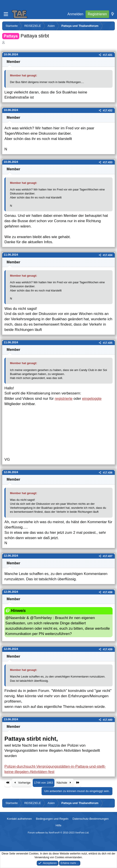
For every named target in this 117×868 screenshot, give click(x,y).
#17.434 (108, 255)
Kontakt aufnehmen (19, 819)
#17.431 (108, 55)
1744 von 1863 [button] (44, 783)
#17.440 (108, 720)
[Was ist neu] (113, 14)
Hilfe (58, 825)
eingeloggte (92, 399)
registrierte (64, 399)
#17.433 (108, 162)
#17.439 (108, 649)
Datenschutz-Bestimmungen (91, 819)
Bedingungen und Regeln (52, 819)
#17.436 (108, 473)
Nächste (64, 783)
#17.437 (108, 556)
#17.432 (108, 111)
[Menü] (6, 14)
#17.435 (108, 343)
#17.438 (108, 592)
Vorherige (22, 783)
